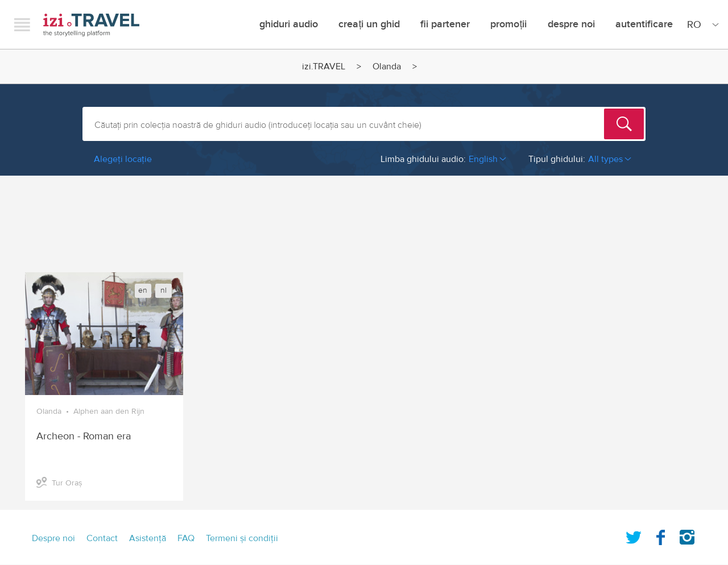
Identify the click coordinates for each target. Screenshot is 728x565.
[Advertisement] (364, 218)
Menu (22, 24)
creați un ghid (369, 24)
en (143, 290)
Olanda (387, 67)
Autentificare (644, 24)
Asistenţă (148, 538)
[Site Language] (701, 24)
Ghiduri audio (289, 24)
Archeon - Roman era (84, 436)
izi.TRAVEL (91, 25)
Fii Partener (445, 24)
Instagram (687, 535)
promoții (508, 24)
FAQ (186, 538)
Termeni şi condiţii (242, 538)
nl (164, 290)
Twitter (634, 535)
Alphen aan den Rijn (109, 412)
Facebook (660, 535)
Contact (102, 538)
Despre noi (571, 24)
